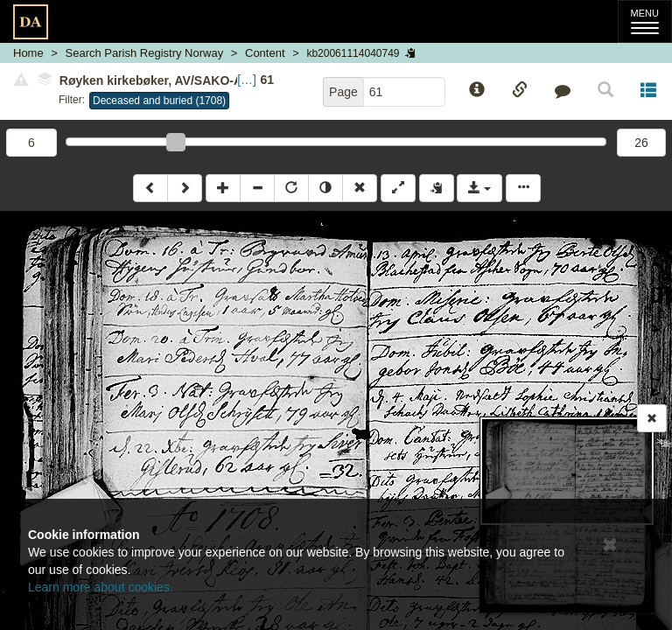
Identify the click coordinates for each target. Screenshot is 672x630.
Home (28, 53)
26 (641, 143)
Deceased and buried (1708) (159, 101)
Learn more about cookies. (101, 587)
